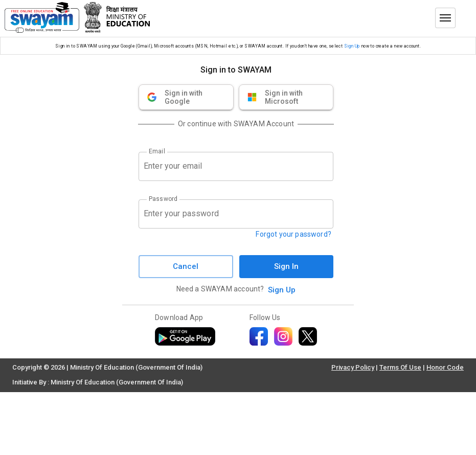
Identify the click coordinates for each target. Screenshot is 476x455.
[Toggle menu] (445, 18)
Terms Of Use (400, 367)
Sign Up (352, 46)
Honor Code (445, 367)
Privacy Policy (353, 367)
